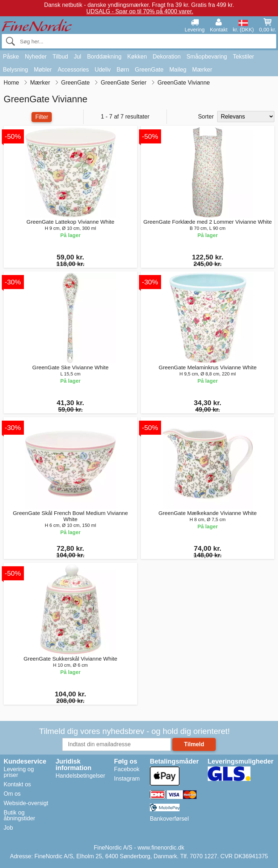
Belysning (15, 70)
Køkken (137, 57)
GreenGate (149, 70)
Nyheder (35, 57)
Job (8, 828)
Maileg (178, 70)
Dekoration (167, 57)
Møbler (43, 70)
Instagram (127, 779)
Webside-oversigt (26, 803)
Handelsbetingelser (81, 776)
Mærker (202, 70)
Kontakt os (17, 784)
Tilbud (60, 57)
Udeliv (102, 70)
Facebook (127, 769)
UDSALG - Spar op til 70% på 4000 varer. (140, 11)
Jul (77, 57)
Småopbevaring (207, 57)
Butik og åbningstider (19, 815)
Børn (123, 70)
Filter (42, 117)
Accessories (73, 70)
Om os (12, 794)
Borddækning (104, 57)
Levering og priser (19, 772)
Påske (11, 57)
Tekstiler (243, 57)
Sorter (206, 117)
